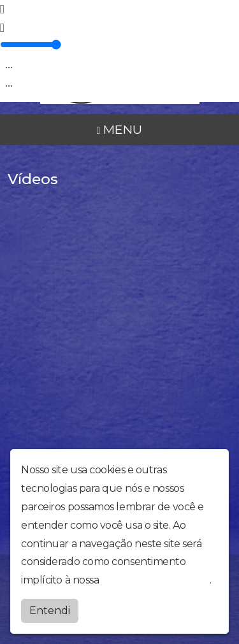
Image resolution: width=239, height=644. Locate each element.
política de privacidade (156, 580)
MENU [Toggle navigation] (120, 129)
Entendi (50, 611)
